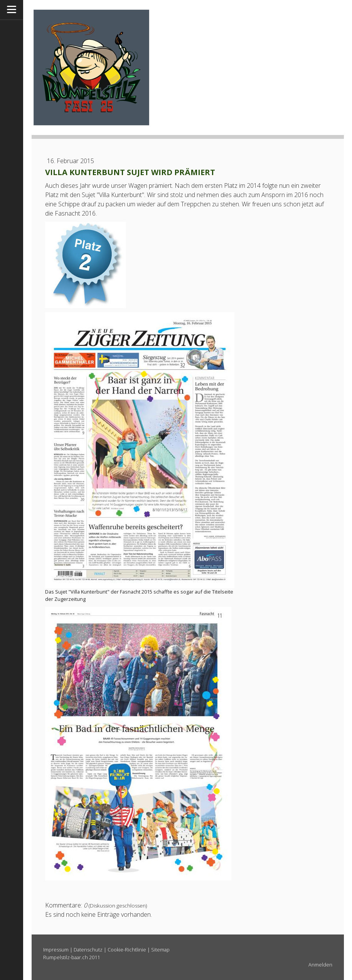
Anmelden (320, 965)
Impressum (56, 950)
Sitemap (160, 950)
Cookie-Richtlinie (127, 950)
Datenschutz (88, 950)
